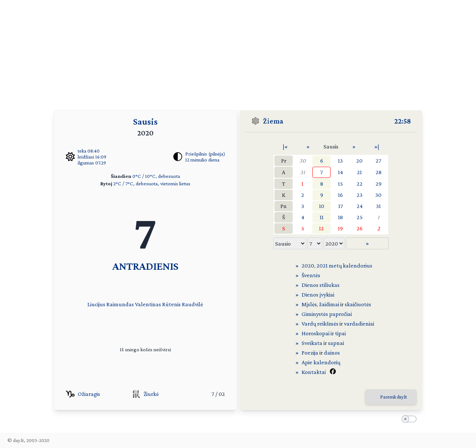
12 (321, 228)
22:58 (403, 121)
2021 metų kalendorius (344, 265)
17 (341, 206)
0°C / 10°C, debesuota (156, 176)
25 (360, 217)
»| (377, 146)
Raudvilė (192, 304)
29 (379, 184)
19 (340, 228)
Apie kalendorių (321, 362)
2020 (308, 265)
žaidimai (329, 304)
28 (379, 172)
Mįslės (309, 304)
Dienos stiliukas (321, 285)
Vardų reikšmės (320, 324)
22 (360, 184)
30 (303, 161)
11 (322, 217)
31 (303, 172)
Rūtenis (171, 304)
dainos (332, 353)
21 (359, 172)
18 (340, 217)
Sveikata (312, 343)
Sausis (145, 121)
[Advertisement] (238, 52)
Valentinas (148, 304)
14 (340, 172)
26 (360, 228)
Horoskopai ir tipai (324, 333)
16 (340, 195)
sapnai (336, 343)
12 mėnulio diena (202, 160)
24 (360, 206)
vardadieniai (359, 324)
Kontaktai (314, 372)
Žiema (273, 121)
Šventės (311, 275)
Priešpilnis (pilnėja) (205, 154)
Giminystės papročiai (327, 314)
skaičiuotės (358, 304)
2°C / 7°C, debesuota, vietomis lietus (152, 183)
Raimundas (120, 304)
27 (378, 161)
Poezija (310, 353)
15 (340, 184)
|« (285, 146)
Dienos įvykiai (318, 295)
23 (360, 195)
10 (322, 206)
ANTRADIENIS (145, 266)
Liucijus (96, 304)
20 (359, 161)
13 (340, 161)
